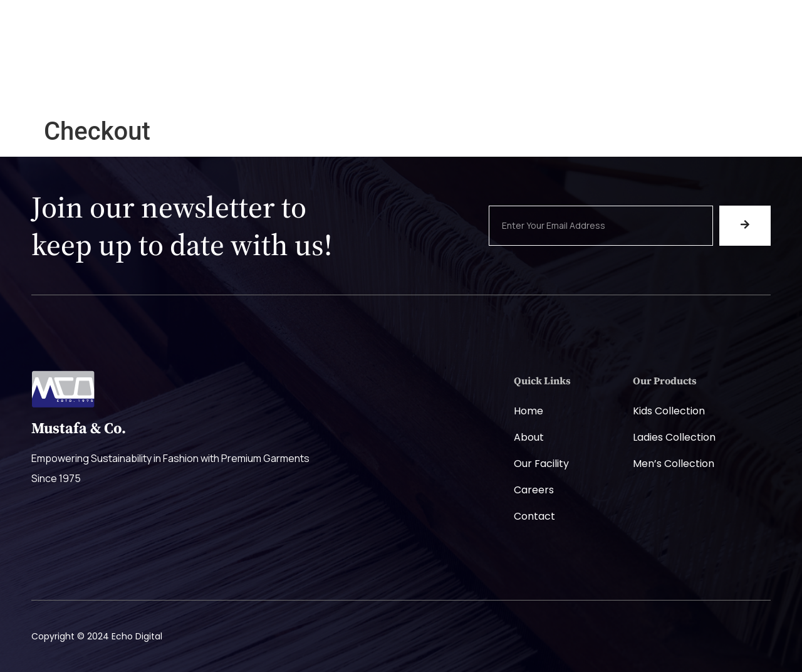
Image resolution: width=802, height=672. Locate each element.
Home (241, 64)
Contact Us (549, 64)
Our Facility (541, 464)
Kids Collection (669, 411)
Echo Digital (137, 636)
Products (398, 64)
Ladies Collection (674, 437)
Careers (471, 64)
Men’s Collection (674, 464)
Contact (534, 516)
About (529, 437)
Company (315, 64)
